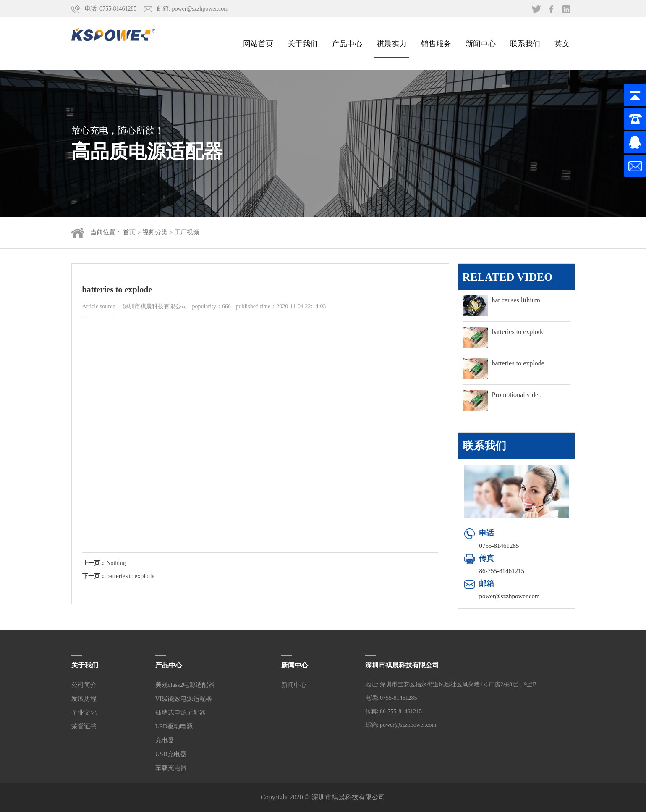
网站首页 (258, 43)
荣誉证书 (84, 726)
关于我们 (303, 43)
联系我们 (525, 43)
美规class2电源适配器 (185, 685)
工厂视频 (187, 232)
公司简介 (84, 685)
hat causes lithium (516, 300)
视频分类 (155, 232)
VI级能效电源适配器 (184, 699)
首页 (129, 232)
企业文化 (84, 712)
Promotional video (517, 395)
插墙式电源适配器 (180, 712)
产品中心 (347, 43)
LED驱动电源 (174, 726)
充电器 (165, 740)
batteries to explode (131, 576)
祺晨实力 (392, 43)
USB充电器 (171, 754)
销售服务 (436, 43)
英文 (562, 43)
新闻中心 (481, 43)
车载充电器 (171, 768)
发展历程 (84, 699)
